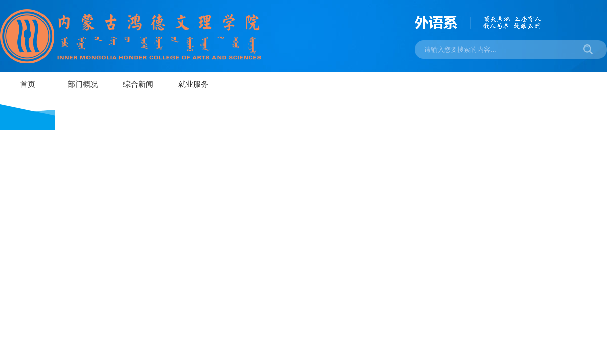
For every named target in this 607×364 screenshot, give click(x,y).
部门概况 (83, 84)
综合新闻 (138, 84)
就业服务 (193, 84)
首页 (28, 84)
